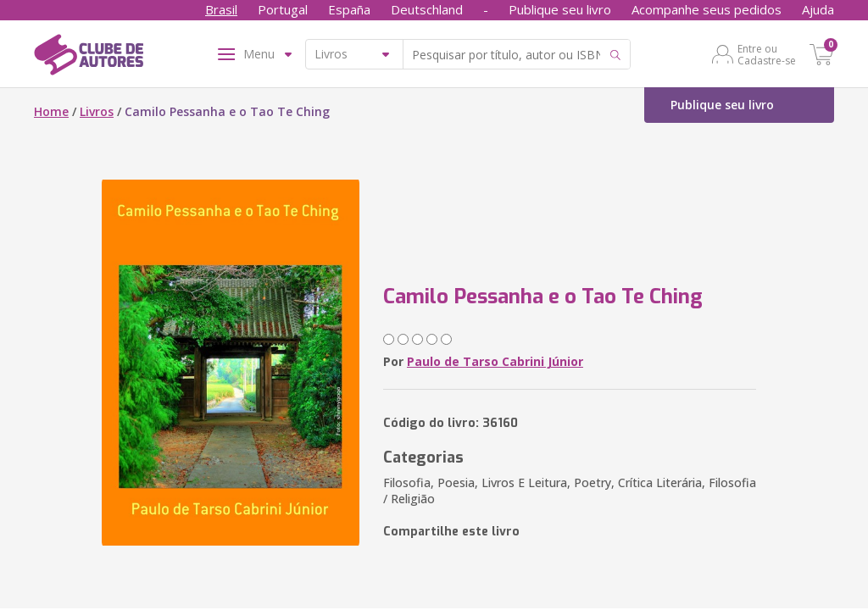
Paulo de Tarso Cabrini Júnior (495, 361)
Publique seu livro (560, 9)
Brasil (221, 9)
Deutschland (427, 9)
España (349, 9)
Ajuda (818, 9)
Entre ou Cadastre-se (767, 54)
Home (51, 111)
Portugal (283, 9)
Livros (97, 111)
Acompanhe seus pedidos (707, 9)
